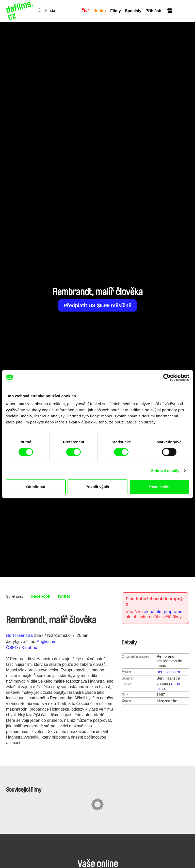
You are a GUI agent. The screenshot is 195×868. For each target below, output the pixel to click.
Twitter (64, 596)
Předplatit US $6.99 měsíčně (98, 305)
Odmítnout (36, 487)
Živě (86, 11)
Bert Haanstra (19, 635)
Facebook (41, 596)
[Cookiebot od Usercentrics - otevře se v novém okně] (167, 377)
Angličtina (46, 642)
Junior (100, 11)
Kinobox (29, 648)
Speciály (133, 11)
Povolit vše (159, 487)
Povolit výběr (97, 487)
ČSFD (13, 648)
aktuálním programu (163, 612)
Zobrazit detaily (165, 471)
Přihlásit (153, 11)
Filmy (116, 11)
